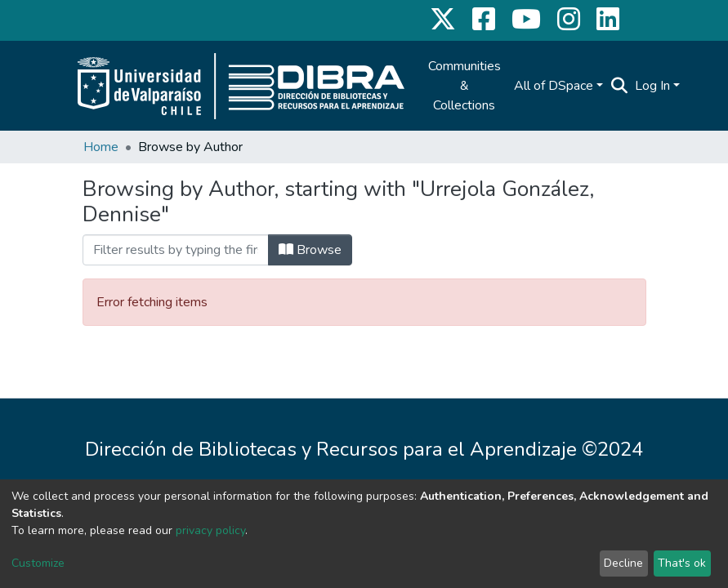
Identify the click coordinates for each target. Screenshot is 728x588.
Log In (652, 86)
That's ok (682, 563)
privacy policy (210, 530)
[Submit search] (620, 86)
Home (101, 147)
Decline (623, 563)
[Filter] (176, 250)
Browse (310, 250)
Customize (38, 563)
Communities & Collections (464, 86)
